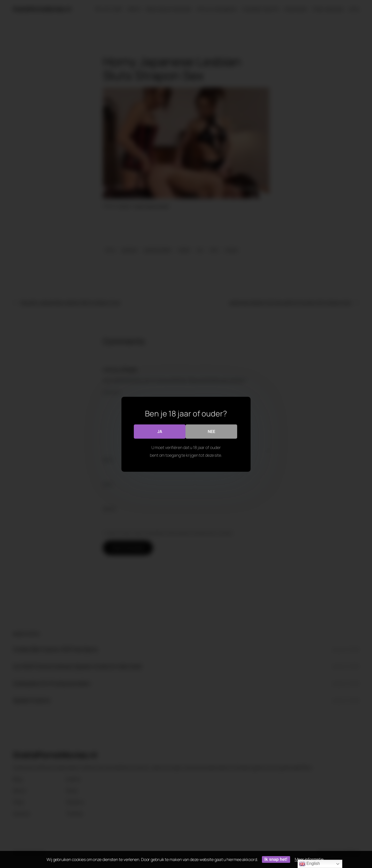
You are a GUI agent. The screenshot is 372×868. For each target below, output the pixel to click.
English (309, 864)
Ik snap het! (276, 859)
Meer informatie (309, 859)
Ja (160, 431)
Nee (211, 431)
